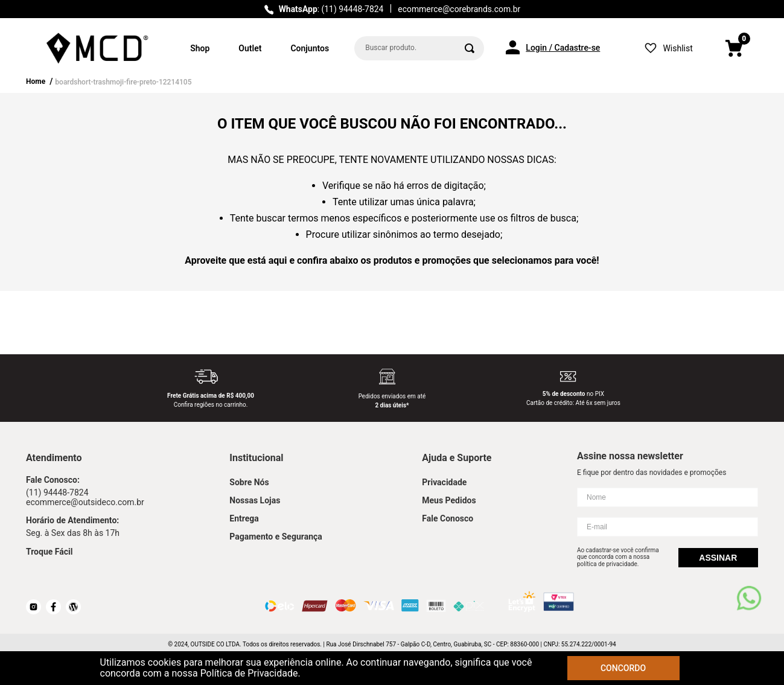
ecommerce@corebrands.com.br (459, 9)
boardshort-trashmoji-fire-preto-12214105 (123, 82)
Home (36, 81)
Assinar (718, 558)
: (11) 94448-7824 (331, 9)
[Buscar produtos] (470, 48)
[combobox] (419, 48)
